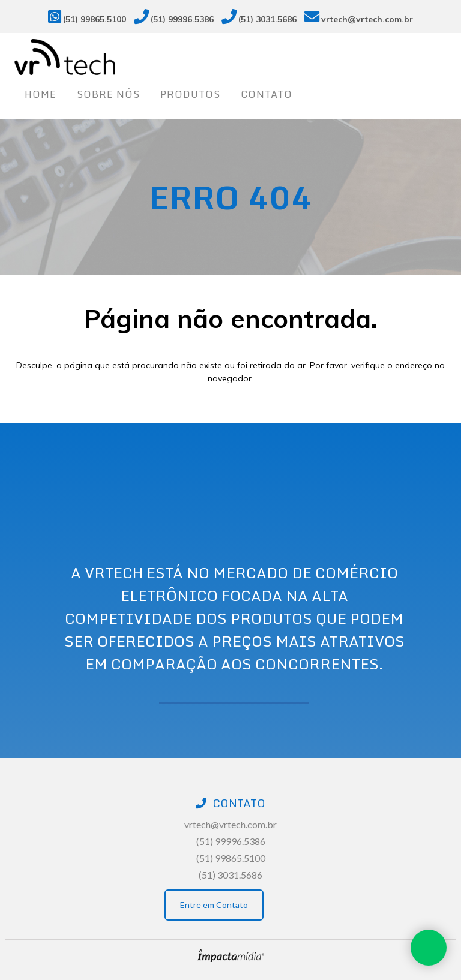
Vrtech (230, 57)
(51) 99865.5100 (95, 19)
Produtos (190, 94)
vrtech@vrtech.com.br (367, 19)
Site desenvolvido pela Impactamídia (231, 955)
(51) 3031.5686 (267, 19)
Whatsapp (429, 948)
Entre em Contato (214, 905)
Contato (267, 94)
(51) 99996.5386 (182, 19)
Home (41, 94)
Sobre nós (108, 94)
